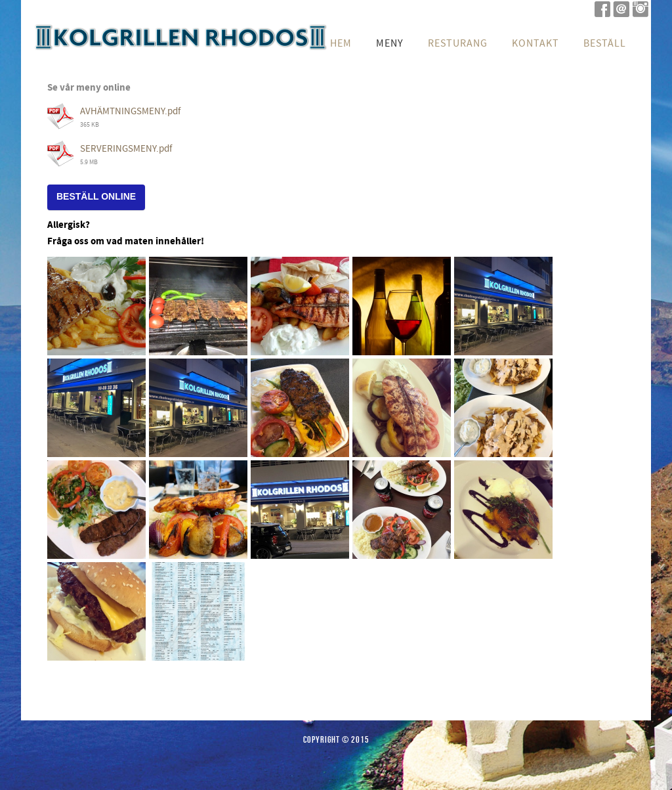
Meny (390, 43)
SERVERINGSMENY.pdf (126, 149)
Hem (341, 43)
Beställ (605, 43)
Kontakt (535, 43)
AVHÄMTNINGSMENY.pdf (130, 111)
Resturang (458, 43)
